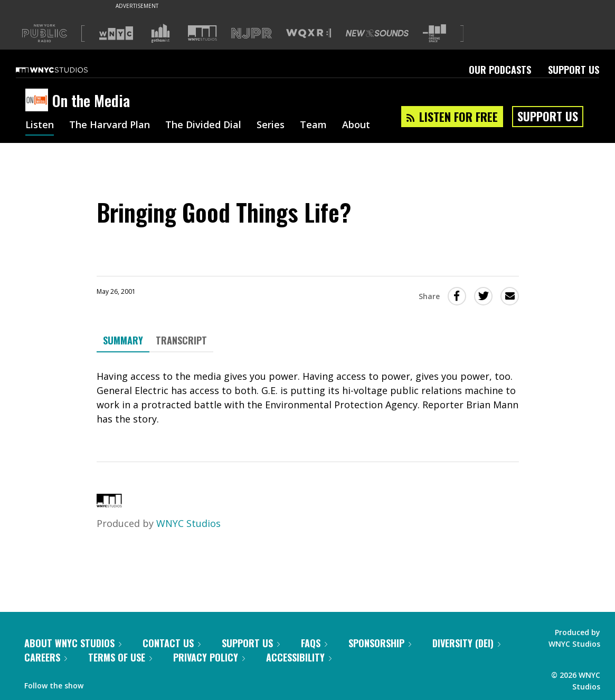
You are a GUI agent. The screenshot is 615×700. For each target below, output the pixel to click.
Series (271, 126)
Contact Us (172, 643)
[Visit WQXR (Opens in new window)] (309, 33)
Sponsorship (380, 643)
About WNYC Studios (73, 643)
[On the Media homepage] (39, 101)
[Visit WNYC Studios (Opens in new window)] (202, 33)
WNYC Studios (188, 523)
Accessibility (299, 657)
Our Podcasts (500, 70)
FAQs (314, 643)
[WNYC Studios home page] (65, 70)
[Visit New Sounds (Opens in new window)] (377, 33)
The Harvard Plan (110, 126)
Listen (40, 126)
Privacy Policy (209, 657)
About (356, 126)
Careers (46, 657)
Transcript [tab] (181, 340)
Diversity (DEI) (466, 643)
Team (313, 126)
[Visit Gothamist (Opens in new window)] (160, 33)
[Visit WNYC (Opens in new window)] (116, 33)
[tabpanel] (308, 398)
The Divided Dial (203, 126)
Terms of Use (120, 657)
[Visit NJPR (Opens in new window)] (252, 33)
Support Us (574, 70)
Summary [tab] (123, 340)
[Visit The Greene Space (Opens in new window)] (434, 33)
